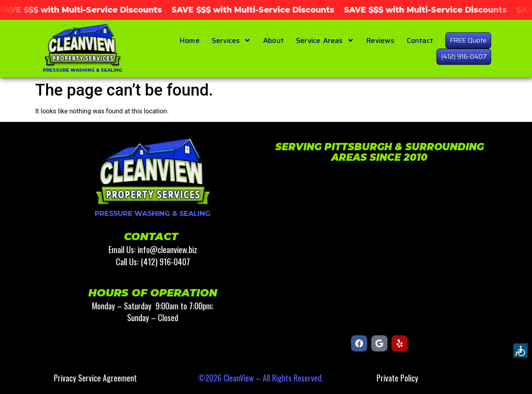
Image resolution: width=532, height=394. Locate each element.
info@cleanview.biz (167, 249)
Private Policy (397, 378)
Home (189, 40)
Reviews (380, 40)
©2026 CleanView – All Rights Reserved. (261, 378)
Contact (420, 40)
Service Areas (325, 40)
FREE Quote (468, 40)
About (273, 40)
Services (231, 40)
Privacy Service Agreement (95, 378)
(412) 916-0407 (464, 56)
